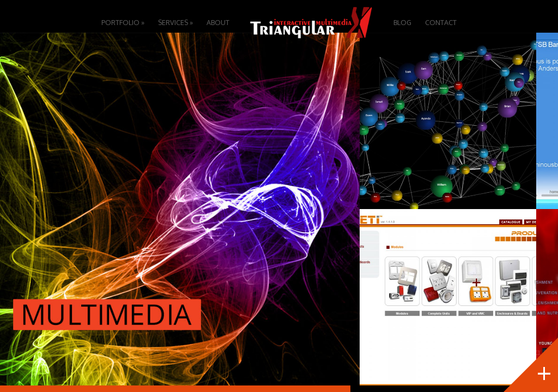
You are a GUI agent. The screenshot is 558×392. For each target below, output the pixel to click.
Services (175, 22)
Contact (441, 22)
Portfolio (123, 22)
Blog (402, 22)
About (218, 22)
